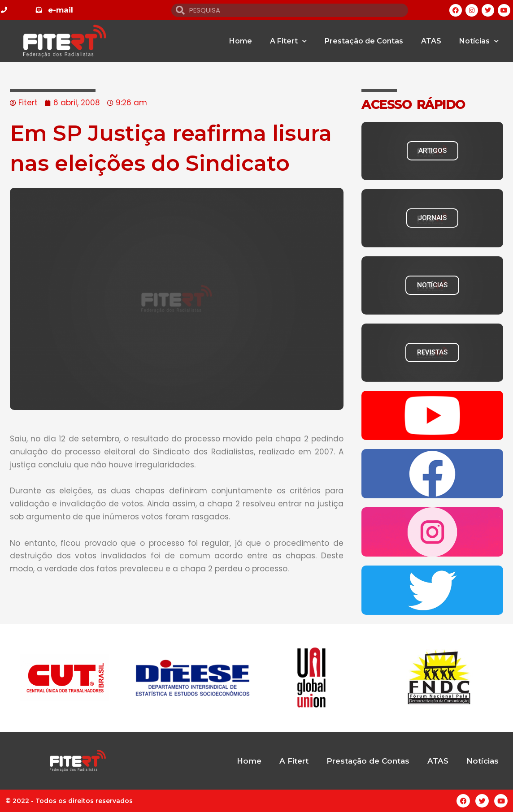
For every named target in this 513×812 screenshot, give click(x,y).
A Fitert (288, 41)
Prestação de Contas (364, 41)
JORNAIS (432, 218)
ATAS (431, 41)
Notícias (479, 41)
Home (241, 41)
